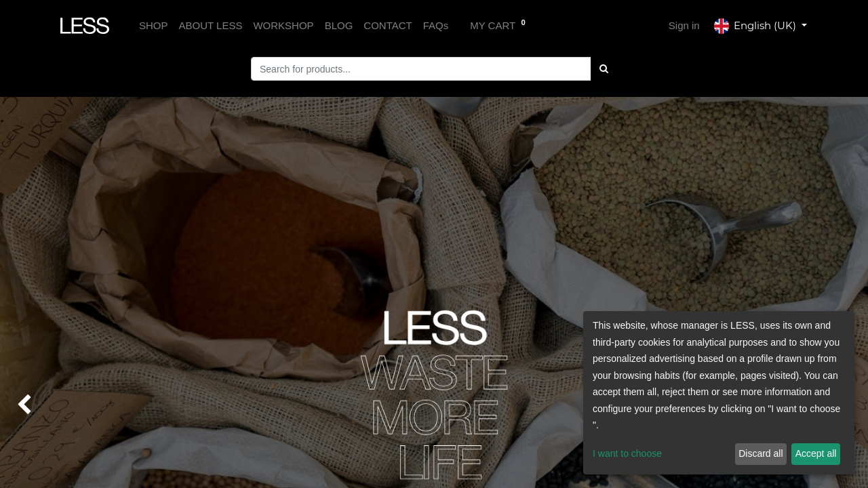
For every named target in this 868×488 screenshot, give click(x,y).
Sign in (684, 25)
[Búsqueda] (604, 69)
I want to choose (627, 453)
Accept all (816, 453)
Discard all (761, 453)
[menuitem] (154, 26)
